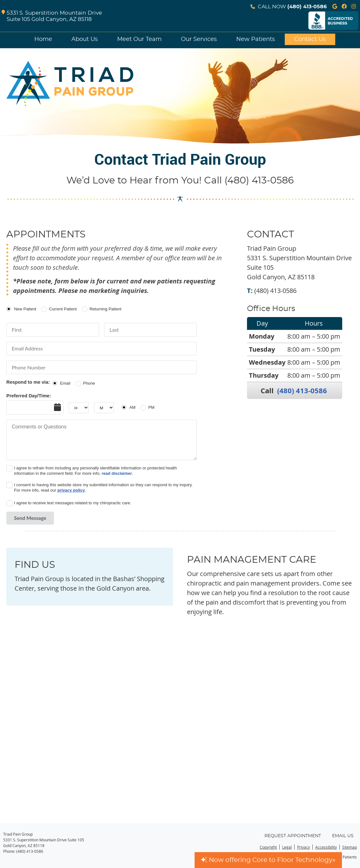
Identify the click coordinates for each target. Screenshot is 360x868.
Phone (89, 383)
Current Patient (63, 309)
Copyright (268, 847)
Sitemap (350, 847)
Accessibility (326, 847)
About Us (85, 39)
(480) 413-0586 (307, 7)
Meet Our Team (139, 39)
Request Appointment (293, 836)
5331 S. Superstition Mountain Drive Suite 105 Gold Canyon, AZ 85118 (52, 16)
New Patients (256, 39)
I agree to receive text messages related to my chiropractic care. (73, 503)
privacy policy (71, 490)
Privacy (303, 847)
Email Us (343, 836)
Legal (287, 847)
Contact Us (310, 39)
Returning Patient (105, 309)
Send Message (30, 518)
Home (43, 39)
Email (65, 383)
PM (151, 407)
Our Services (199, 39)
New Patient (25, 309)
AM (132, 407)
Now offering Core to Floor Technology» (268, 860)
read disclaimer (117, 473)
